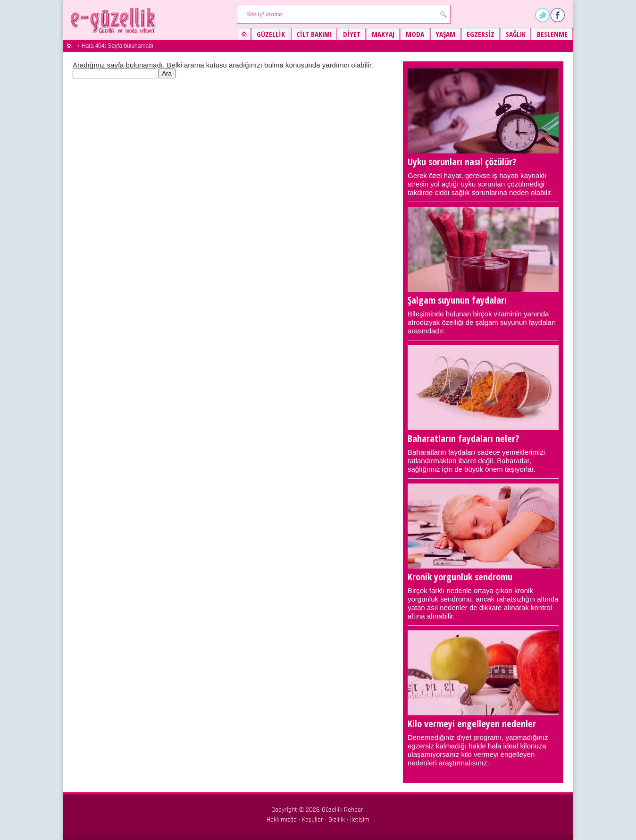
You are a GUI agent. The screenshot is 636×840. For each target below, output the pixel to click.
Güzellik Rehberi (343, 810)
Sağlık (516, 34)
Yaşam (445, 34)
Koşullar (313, 820)
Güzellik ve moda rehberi (114, 20)
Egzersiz (481, 34)
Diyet (352, 34)
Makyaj (383, 34)
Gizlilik (337, 820)
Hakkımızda (282, 820)
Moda (415, 34)
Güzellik (271, 34)
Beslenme (552, 34)
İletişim (360, 820)
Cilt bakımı (314, 34)
